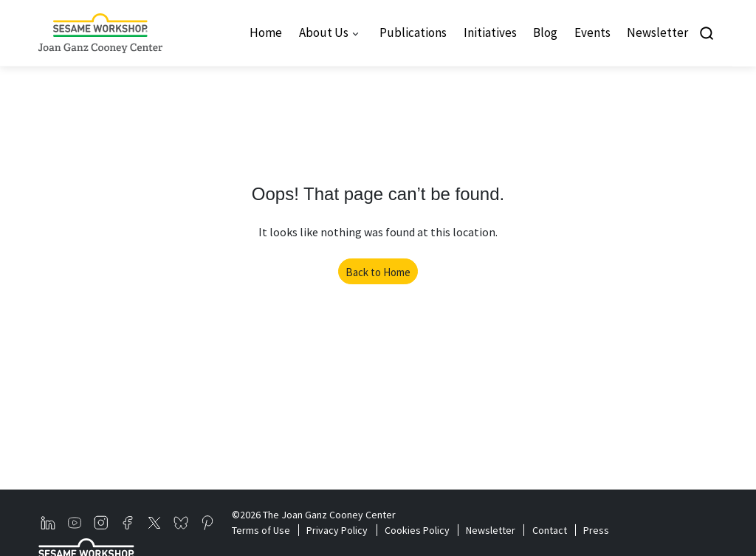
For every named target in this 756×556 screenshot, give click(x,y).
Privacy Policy (337, 530)
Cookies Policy (417, 530)
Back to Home (378, 272)
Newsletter (491, 530)
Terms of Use (261, 530)
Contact (550, 530)
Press (596, 530)
